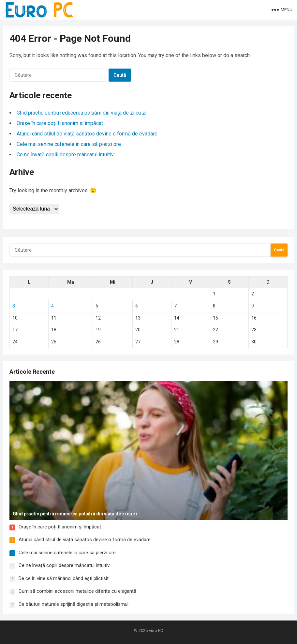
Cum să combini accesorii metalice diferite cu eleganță (77, 591)
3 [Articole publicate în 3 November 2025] (14, 306)
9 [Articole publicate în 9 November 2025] (253, 306)
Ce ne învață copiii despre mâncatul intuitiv (65, 155)
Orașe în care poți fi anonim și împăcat (60, 123)
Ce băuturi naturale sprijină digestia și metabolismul (74, 604)
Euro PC (156, 630)
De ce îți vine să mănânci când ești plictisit (64, 578)
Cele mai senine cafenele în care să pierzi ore (69, 144)
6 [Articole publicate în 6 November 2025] (137, 306)
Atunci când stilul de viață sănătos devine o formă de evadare (87, 134)
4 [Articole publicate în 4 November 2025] (52, 306)
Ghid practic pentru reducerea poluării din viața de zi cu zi (82, 113)
